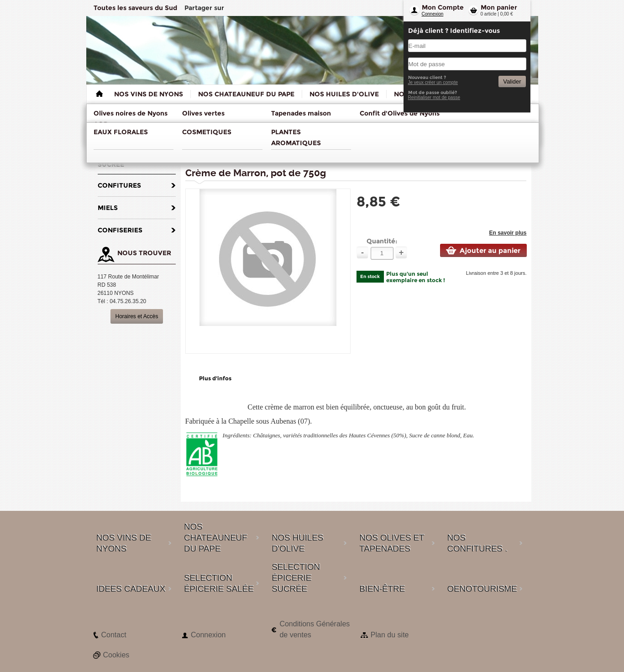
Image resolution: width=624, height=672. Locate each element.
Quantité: (382, 241)
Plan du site (390, 635)
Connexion (433, 14)
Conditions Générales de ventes (315, 629)
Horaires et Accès (136, 316)
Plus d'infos (215, 378)
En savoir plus (508, 233)
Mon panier (499, 7)
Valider (512, 81)
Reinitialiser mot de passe (434, 97)
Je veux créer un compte (433, 82)
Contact (114, 635)
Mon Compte (443, 7)
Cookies (116, 655)
